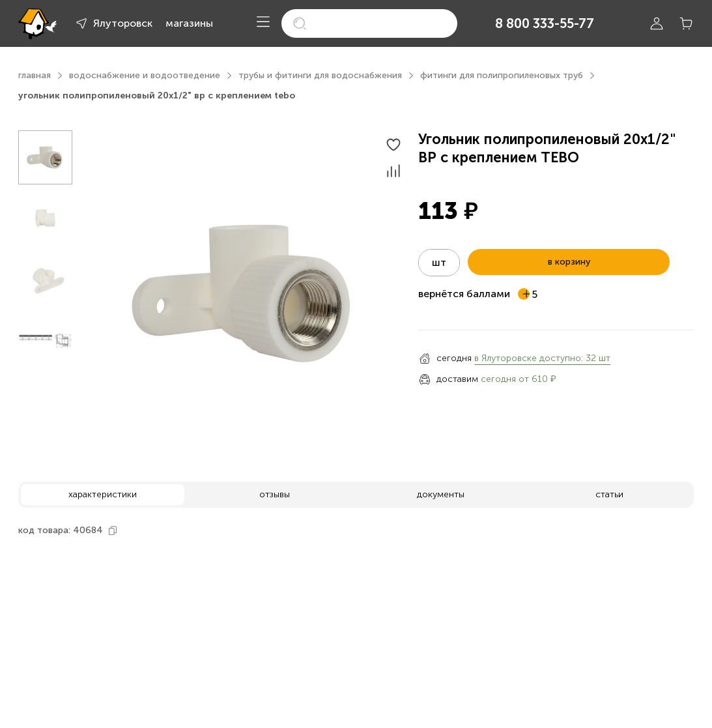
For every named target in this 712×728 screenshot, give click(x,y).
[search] (369, 23)
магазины (189, 23)
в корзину (569, 262)
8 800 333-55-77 (545, 23)
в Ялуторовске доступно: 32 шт (542, 358)
